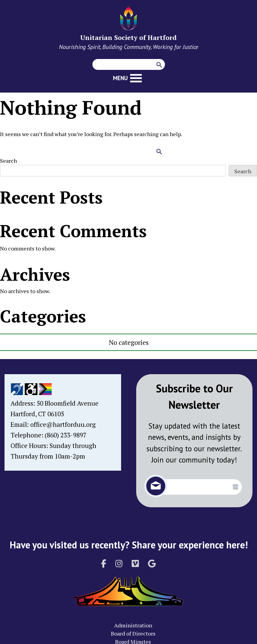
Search (8, 161)
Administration (133, 625)
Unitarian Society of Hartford (128, 37)
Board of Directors (133, 633)
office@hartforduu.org (63, 424)
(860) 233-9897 (66, 435)
